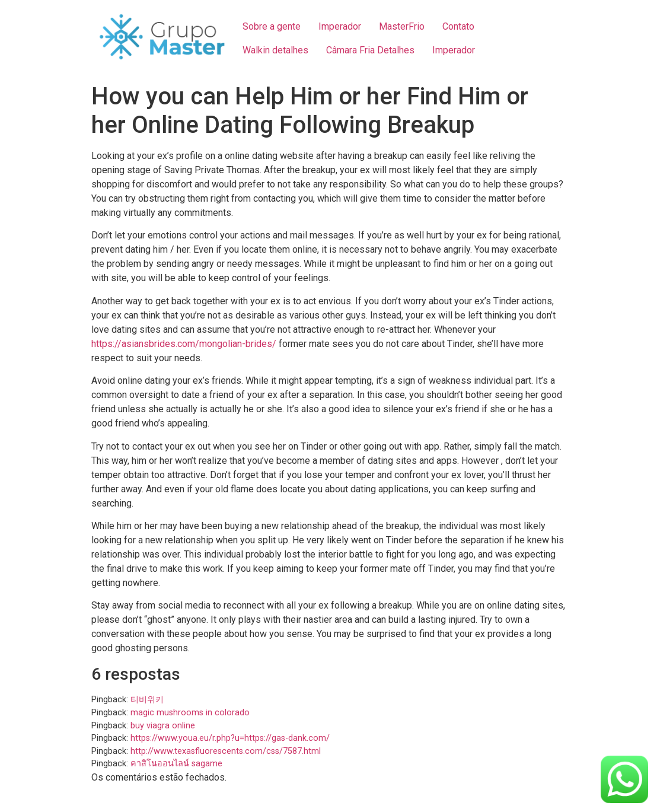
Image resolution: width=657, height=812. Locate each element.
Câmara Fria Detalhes (370, 50)
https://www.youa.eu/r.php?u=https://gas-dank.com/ (230, 738)
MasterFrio (402, 26)
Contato (458, 26)
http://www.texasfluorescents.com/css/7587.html (226, 751)
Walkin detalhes (275, 50)
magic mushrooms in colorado (190, 713)
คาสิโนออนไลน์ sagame (176, 764)
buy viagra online (163, 726)
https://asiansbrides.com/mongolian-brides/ (184, 344)
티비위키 (147, 700)
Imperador (340, 26)
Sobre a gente (272, 26)
